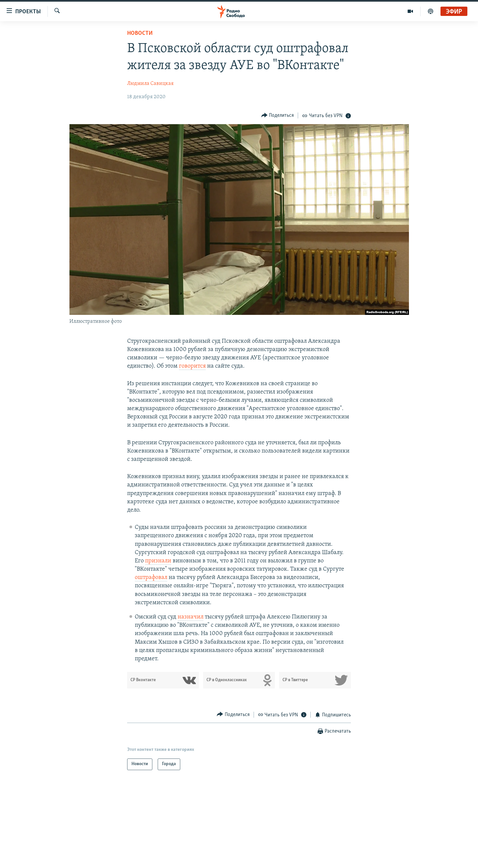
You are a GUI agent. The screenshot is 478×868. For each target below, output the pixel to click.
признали (158, 561)
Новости (140, 33)
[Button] (278, 115)
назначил (191, 617)
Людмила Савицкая (150, 84)
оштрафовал (151, 578)
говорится (192, 366)
